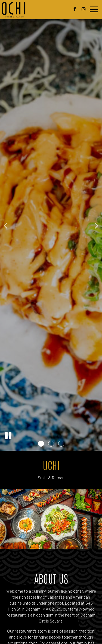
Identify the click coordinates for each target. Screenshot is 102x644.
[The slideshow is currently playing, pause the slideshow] (8, 436)
